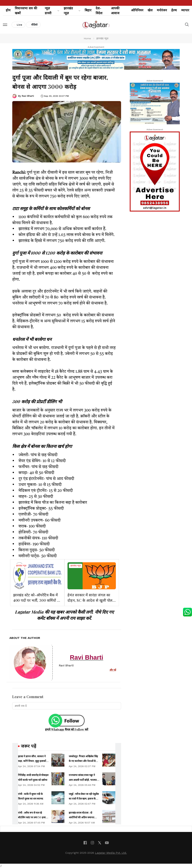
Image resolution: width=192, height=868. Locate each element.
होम (8, 10)
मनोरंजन (162, 10)
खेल (150, 10)
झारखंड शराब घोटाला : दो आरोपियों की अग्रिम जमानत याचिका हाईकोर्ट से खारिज (81, 817)
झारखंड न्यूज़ (21, 566)
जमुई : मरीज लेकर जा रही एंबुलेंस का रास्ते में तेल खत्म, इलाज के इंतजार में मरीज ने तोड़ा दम (84, 799)
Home (87, 38)
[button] (5, 25)
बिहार (88, 10)
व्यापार (185, 10)
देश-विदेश (99, 11)
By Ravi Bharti (26, 96)
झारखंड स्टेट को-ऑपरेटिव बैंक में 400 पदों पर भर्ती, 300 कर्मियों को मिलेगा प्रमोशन (37, 600)
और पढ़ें (113, 670)
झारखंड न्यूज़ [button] (72, 11)
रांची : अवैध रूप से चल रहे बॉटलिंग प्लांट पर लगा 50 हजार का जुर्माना (32, 817)
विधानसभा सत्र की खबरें (26, 11)
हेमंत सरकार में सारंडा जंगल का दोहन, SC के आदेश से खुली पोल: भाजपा (90, 600)
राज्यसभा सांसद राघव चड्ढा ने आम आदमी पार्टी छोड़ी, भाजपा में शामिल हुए (84, 780)
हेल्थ (174, 10)
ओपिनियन (137, 10)
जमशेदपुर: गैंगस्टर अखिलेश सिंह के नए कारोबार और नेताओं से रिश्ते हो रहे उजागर (83, 761)
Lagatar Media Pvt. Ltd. (111, 853)
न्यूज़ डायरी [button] (52, 11)
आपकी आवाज (115, 11)
